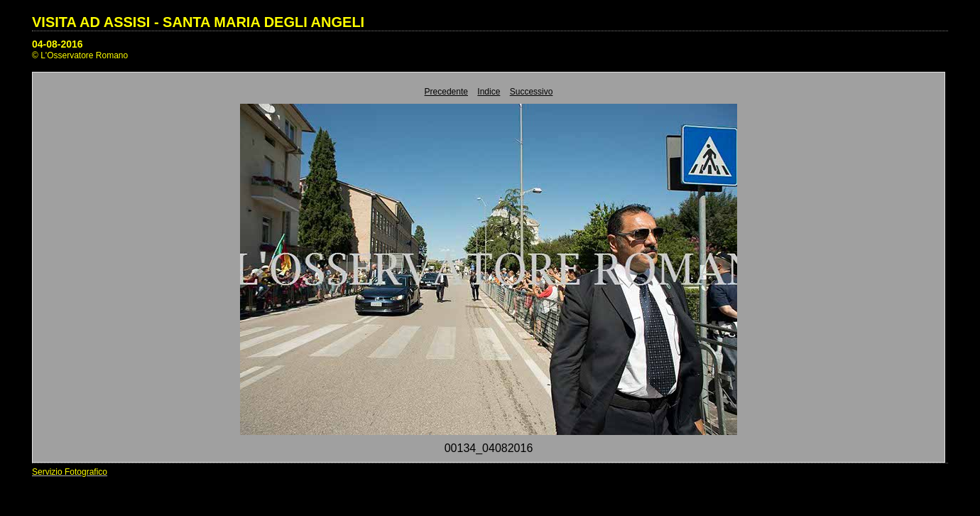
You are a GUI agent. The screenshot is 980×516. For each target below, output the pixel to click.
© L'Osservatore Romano (80, 55)
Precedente (446, 92)
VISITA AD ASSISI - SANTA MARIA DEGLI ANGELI (198, 22)
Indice (489, 92)
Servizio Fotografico (70, 472)
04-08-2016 (58, 44)
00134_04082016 (489, 448)
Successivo (532, 92)
